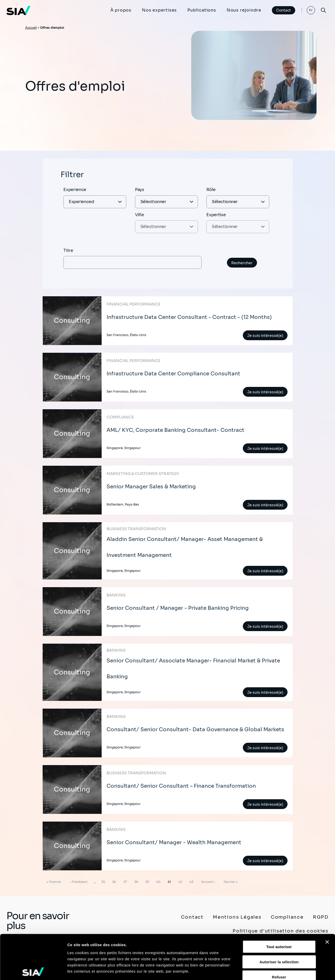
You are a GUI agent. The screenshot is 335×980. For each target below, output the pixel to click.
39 (148, 881)
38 (137, 881)
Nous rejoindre (244, 10)
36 (115, 881)
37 (126, 881)
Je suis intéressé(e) (265, 336)
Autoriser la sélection (279, 916)
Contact (284, 10)
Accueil (31, 28)
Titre (68, 250)
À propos (121, 10)
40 (159, 881)
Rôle (211, 190)
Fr (311, 10)
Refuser (279, 931)
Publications (202, 10)
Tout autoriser (279, 901)
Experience (75, 190)
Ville (139, 215)
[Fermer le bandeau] (327, 896)
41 (170, 881)
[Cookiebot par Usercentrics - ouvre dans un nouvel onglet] (33, 970)
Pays (140, 190)
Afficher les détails (283, 970)
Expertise (216, 215)
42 (181, 881)
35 (104, 881)
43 (192, 881)
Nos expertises (159, 10)
